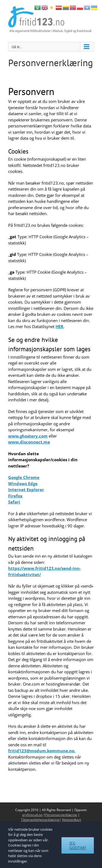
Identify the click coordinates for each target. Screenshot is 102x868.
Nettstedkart (72, 820)
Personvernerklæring (61, 815)
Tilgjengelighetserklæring (40, 820)
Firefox (15, 496)
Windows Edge (23, 484)
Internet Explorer (26, 490)
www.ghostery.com (28, 436)
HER (59, 326)
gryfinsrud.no (32, 815)
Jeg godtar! (78, 845)
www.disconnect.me (29, 442)
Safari (14, 502)
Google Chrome (24, 477)
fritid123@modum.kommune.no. (42, 751)
